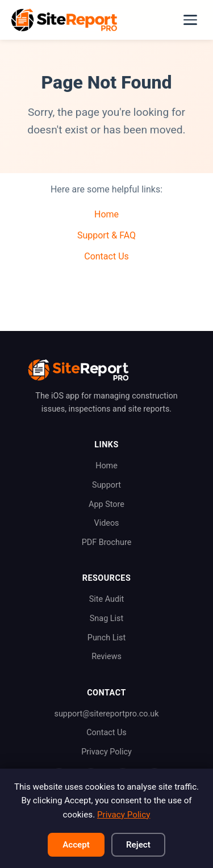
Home (106, 214)
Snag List (106, 618)
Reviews (106, 657)
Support (106, 485)
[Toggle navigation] (190, 20)
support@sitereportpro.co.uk (106, 714)
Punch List (106, 638)
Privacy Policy (106, 752)
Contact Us (106, 256)
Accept (76, 845)
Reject (138, 845)
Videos (106, 523)
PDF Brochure (107, 542)
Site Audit (107, 599)
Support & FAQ (106, 235)
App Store (106, 504)
